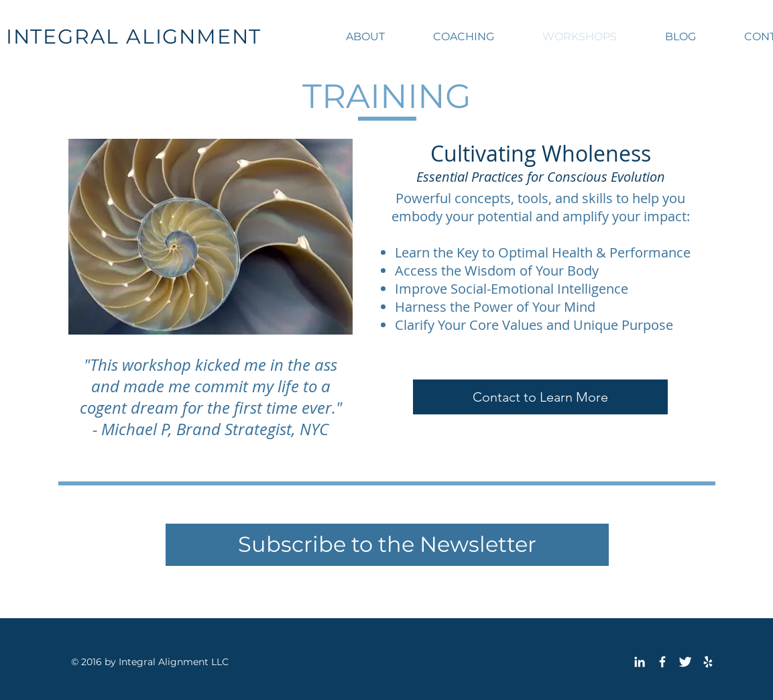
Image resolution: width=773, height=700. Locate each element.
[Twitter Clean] (685, 662)
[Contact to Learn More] (540, 397)
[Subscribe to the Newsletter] (387, 545)
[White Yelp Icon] (708, 662)
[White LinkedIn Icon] (640, 662)
